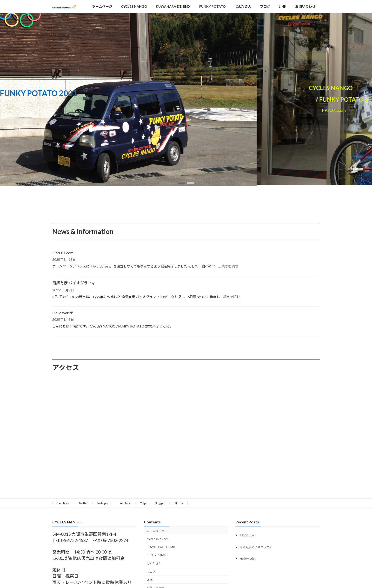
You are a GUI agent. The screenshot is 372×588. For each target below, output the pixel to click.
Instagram (104, 503)
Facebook (63, 503)
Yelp (143, 503)
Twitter (83, 503)
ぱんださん (154, 563)
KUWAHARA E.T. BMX (161, 547)
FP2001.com (63, 253)
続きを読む (230, 266)
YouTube (125, 503)
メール (179, 503)
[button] (181, 183)
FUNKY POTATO (157, 555)
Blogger (160, 503)
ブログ (151, 572)
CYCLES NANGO (157, 539)
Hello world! (63, 313)
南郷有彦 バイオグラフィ (74, 283)
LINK (150, 580)
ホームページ (155, 531)
